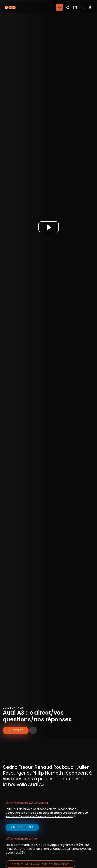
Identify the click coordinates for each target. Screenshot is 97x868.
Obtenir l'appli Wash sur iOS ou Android (41, 864)
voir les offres (22, 827)
